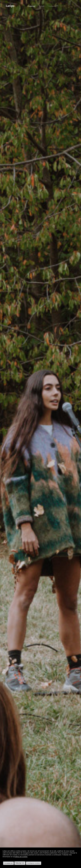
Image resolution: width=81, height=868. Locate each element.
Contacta (52, 6)
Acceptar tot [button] (8, 863)
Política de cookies (21, 857)
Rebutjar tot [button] (20, 863)
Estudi (42, 6)
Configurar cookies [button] (34, 863)
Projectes (31, 6)
